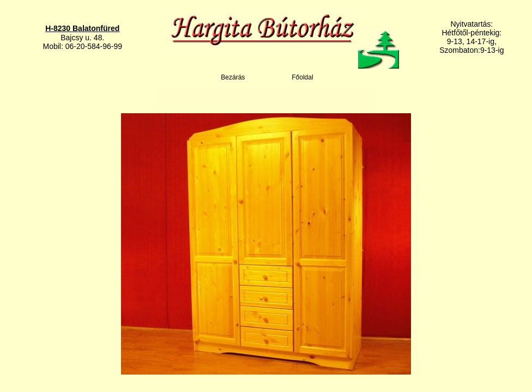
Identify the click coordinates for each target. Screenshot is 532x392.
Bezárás (233, 77)
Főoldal (302, 77)
